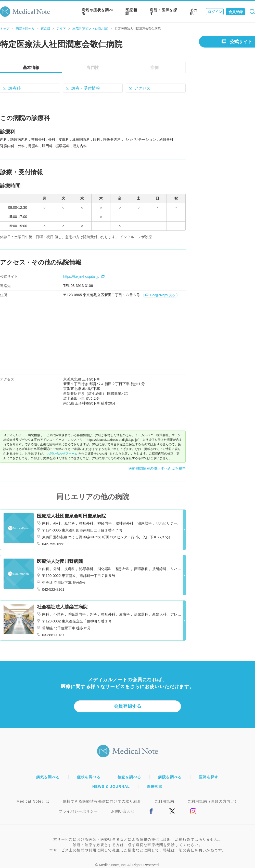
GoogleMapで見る (160, 295)
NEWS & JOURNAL (111, 786)
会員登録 (236, 12)
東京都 (45, 29)
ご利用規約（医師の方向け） (213, 801)
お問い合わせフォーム (62, 454)
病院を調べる (25, 29)
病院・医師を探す (163, 12)
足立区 (61, 29)
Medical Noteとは (33, 801)
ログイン (215, 12)
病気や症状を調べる (97, 12)
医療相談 (131, 12)
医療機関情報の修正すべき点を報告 (157, 468)
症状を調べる (89, 777)
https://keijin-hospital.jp (84, 276)
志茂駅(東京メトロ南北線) (90, 29)
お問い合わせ (123, 811)
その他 (194, 12)
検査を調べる (129, 777)
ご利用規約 (164, 801)
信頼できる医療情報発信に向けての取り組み (102, 801)
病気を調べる (48, 777)
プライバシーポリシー (78, 811)
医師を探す (209, 777)
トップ (5, 29)
